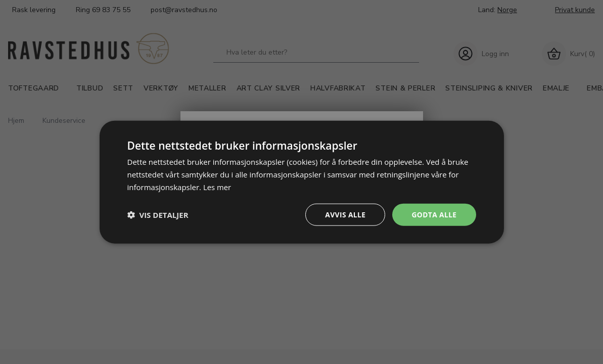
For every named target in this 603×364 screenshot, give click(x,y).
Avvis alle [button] (344, 214)
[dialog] (302, 182)
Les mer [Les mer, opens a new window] (217, 187)
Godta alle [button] (434, 214)
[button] (158, 214)
